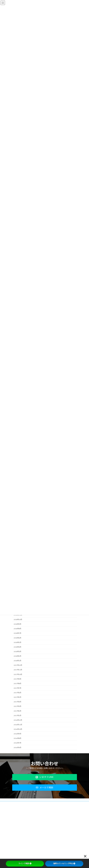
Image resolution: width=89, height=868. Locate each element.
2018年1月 (17, 661)
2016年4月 (17, 747)
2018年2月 (17, 656)
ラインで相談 (25, 863)
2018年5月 (17, 642)
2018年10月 (18, 620)
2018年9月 (17, 624)
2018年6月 (17, 638)
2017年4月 (17, 702)
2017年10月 (18, 674)
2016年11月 (18, 725)
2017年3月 (17, 706)
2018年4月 (17, 647)
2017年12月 (18, 665)
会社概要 (15, 803)
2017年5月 (17, 697)
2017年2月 (17, 711)
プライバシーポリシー (20, 808)
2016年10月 (18, 729)
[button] (45, 777)
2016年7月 (17, 743)
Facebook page (45, 858)
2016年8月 (17, 738)
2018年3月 (17, 652)
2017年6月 (17, 693)
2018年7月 (17, 633)
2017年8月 (17, 684)
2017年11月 (18, 670)
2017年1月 (17, 715)
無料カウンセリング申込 (64, 863)
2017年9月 (17, 679)
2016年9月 (17, 734)
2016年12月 (18, 720)
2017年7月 (17, 688)
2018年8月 (17, 629)
